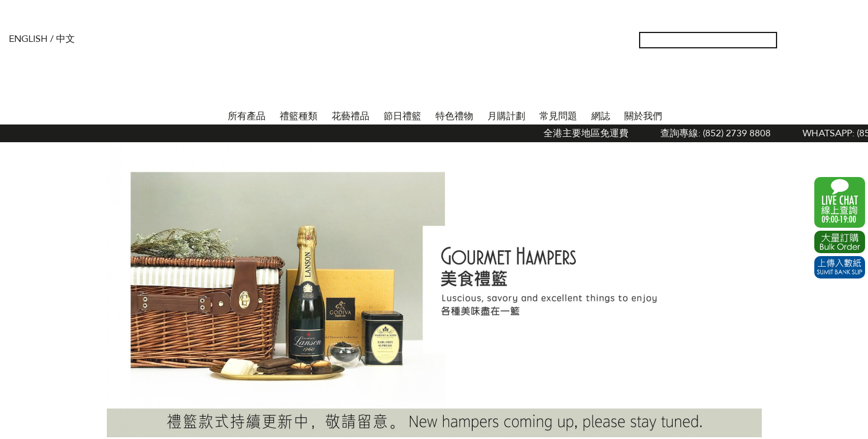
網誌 (601, 116)
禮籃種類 (299, 116)
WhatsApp (840, 202)
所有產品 (247, 116)
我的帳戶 (794, 40)
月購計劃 (506, 116)
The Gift (434, 64)
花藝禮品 (351, 116)
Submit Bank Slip (840, 267)
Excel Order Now (840, 242)
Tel (851, 40)
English (28, 39)
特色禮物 (454, 116)
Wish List (813, 40)
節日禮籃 (402, 116)
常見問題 (558, 116)
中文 (65, 39)
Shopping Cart (832, 40)
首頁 (210, 114)
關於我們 (643, 116)
